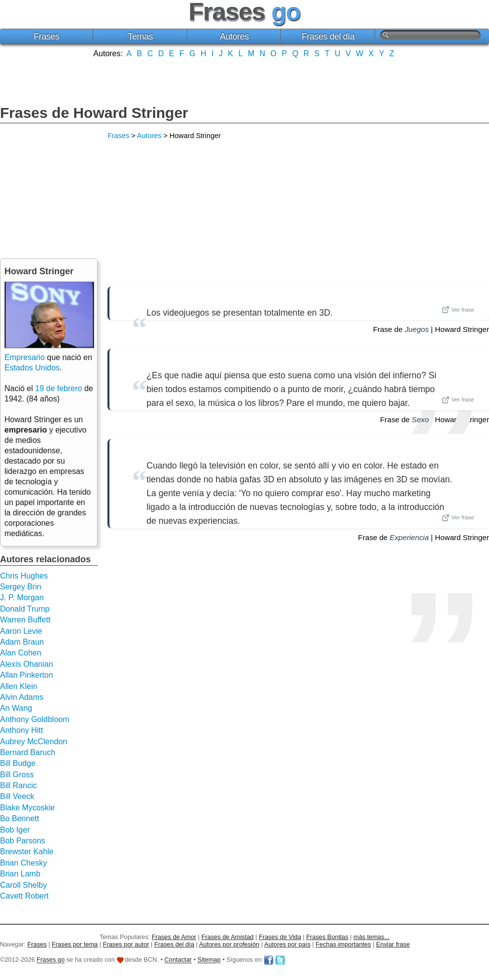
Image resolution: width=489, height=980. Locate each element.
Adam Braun (22, 642)
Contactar (178, 960)
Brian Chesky (23, 863)
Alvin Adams (22, 697)
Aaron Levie (21, 631)
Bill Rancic (18, 785)
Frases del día (328, 36)
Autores (234, 36)
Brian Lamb (20, 874)
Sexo (420, 419)
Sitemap (209, 960)
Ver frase (458, 310)
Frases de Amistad (228, 937)
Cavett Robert (24, 896)
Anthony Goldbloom (35, 719)
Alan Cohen (21, 653)
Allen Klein (19, 686)
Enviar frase (393, 944)
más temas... (371, 937)
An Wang (16, 708)
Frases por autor (126, 944)
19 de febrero (58, 388)
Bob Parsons (23, 841)
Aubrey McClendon (34, 742)
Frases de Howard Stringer (94, 113)
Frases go (51, 960)
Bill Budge (18, 763)
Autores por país (287, 944)
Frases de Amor (174, 937)
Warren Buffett (25, 620)
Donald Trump (25, 609)
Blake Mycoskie (27, 808)
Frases (46, 36)
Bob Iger (15, 830)
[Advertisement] (244, 80)
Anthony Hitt (21, 730)
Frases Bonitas (327, 937)
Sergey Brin (21, 587)
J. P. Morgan (22, 598)
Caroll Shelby (23, 885)
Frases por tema (75, 944)
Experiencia (409, 537)
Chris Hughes (24, 576)
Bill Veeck (17, 796)
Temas (140, 36)
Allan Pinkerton (27, 675)
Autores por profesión (229, 944)
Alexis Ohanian (27, 664)
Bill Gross (17, 775)
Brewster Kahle (27, 852)
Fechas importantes (343, 944)
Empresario (25, 357)
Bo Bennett (19, 818)
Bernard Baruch (28, 752)
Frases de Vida (280, 937)
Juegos (417, 329)
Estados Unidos (32, 368)
